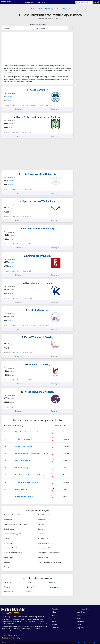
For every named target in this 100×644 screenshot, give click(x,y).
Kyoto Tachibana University (37, 392)
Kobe (53, 618)
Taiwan (79, 618)
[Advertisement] (19, 49)
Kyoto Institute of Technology (37, 201)
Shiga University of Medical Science (28, 432)
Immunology (49, 9)
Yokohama (55, 628)
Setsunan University (23, 460)
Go (70, 28)
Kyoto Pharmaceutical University (37, 174)
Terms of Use (82, 643)
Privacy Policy (94, 643)
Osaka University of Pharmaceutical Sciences (32, 453)
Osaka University (22, 468)
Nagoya (54, 615)
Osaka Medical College (24, 446)
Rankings (55, 109)
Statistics (19, 109)
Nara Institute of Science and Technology (30, 475)
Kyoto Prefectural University (37, 228)
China (78, 615)
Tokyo (54, 612)
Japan (63, 9)
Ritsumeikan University (37, 256)
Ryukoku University (37, 365)
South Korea (81, 612)
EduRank (59, 19)
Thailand (79, 624)
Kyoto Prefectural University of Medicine (37, 117)
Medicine (32, 9)
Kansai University (22, 489)
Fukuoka (54, 621)
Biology (40, 9)
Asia (57, 9)
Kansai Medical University (25, 496)
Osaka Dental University (24, 439)
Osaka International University (27, 482)
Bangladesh (80, 628)
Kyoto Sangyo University (37, 283)
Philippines (80, 621)
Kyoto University (37, 90)
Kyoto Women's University (37, 337)
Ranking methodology (11, 638)
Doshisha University (37, 310)
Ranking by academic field (37, 24)
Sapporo (54, 624)
